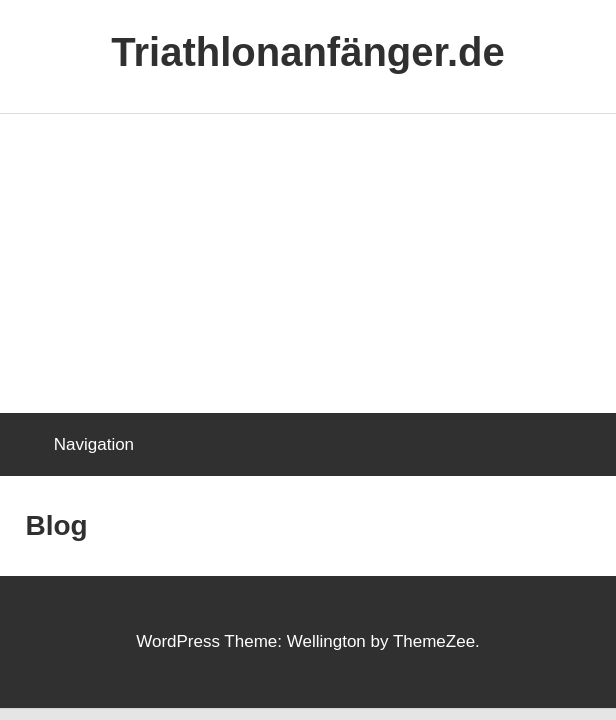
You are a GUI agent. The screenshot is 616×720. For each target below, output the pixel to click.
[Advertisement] (308, 264)
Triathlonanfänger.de (307, 52)
